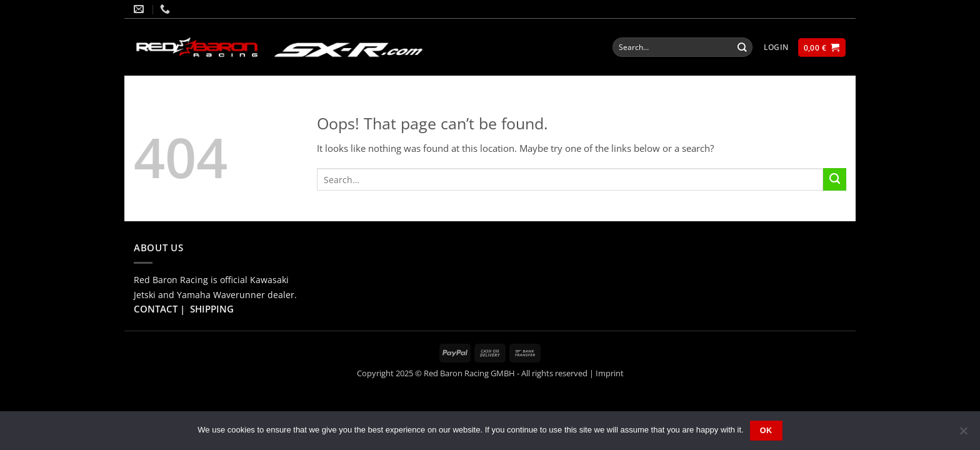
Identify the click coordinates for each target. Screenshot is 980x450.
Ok (766, 431)
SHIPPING (212, 309)
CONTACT (156, 309)
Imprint (610, 373)
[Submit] (742, 47)
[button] (776, 47)
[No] (963, 434)
